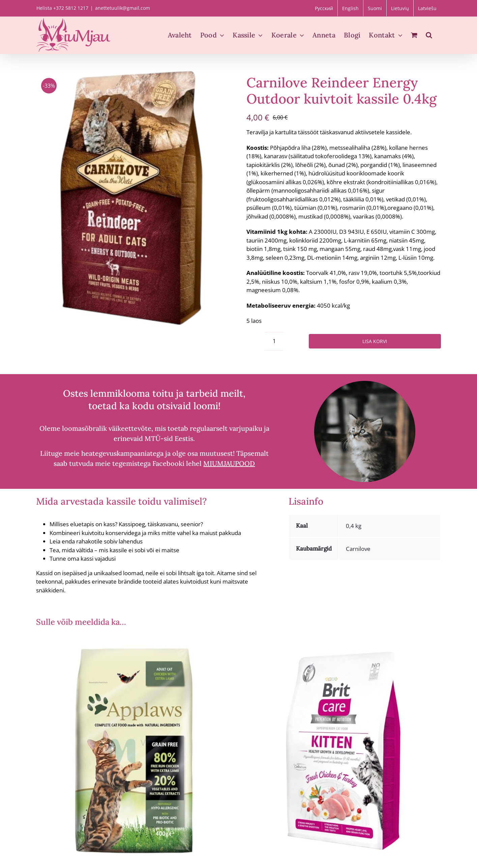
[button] (429, 35)
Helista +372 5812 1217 (62, 8)
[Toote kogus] (274, 341)
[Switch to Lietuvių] (400, 8)
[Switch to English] (350, 8)
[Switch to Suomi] (375, 8)
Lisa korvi (375, 341)
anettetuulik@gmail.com (123, 8)
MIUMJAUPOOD (229, 463)
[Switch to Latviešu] (427, 8)
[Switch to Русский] (324, 8)
